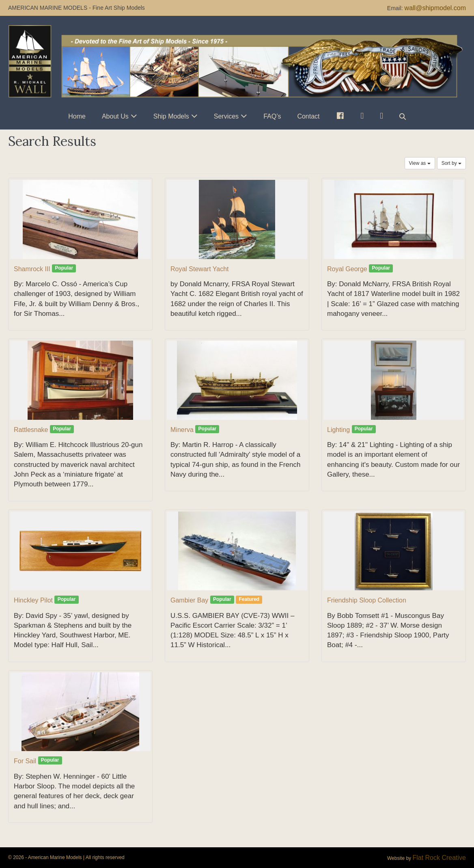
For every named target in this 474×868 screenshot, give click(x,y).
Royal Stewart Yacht (199, 269)
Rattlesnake (31, 430)
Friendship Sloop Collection (367, 600)
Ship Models (171, 116)
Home (77, 116)
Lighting (338, 430)
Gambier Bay (189, 600)
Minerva (182, 430)
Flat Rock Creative (439, 858)
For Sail (25, 761)
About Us (115, 116)
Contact (308, 116)
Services (226, 116)
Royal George (347, 269)
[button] (403, 116)
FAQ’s (272, 116)
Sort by (451, 163)
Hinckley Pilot (33, 600)
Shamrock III (32, 269)
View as (420, 163)
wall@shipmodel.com (435, 8)
